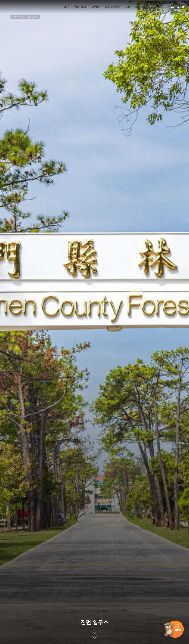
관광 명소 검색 (32, 17)
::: (4, 2)
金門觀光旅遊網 (20, 7)
